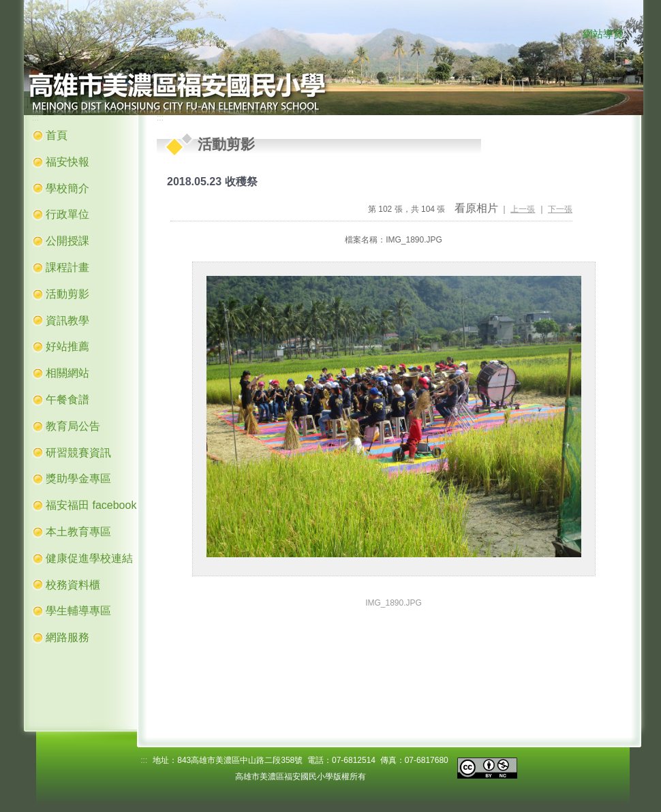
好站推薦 (67, 346)
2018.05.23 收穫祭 (212, 182)
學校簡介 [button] (67, 188)
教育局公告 (73, 426)
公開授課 (67, 241)
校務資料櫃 (73, 585)
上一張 (523, 209)
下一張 (560, 209)
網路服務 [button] (67, 637)
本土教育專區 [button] (78, 532)
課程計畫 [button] (67, 267)
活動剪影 (67, 294)
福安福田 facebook (91, 505)
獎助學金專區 (78, 479)
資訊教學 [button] (67, 321)
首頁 (57, 135)
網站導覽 (603, 34)
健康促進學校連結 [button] (89, 558)
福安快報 (67, 162)
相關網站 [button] (67, 373)
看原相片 (476, 208)
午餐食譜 (67, 400)
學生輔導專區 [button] (78, 611)
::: (569, 35)
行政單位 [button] (67, 214)
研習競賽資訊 (78, 453)
